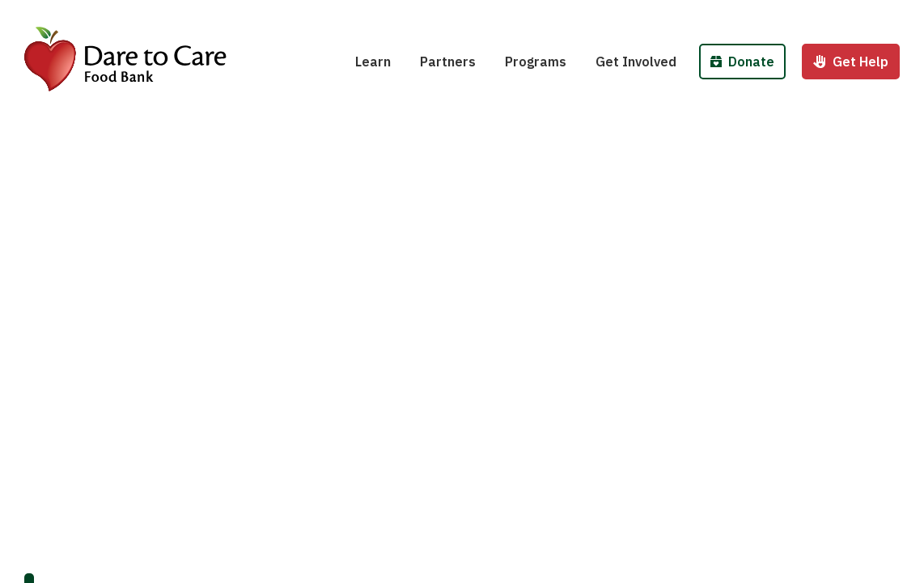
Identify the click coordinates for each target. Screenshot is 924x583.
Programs (536, 62)
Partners (448, 62)
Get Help (851, 62)
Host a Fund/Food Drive (679, 15)
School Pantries (564, 15)
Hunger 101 (401, 15)
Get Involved (636, 62)
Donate (742, 62)
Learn (373, 62)
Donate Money (760, 15)
